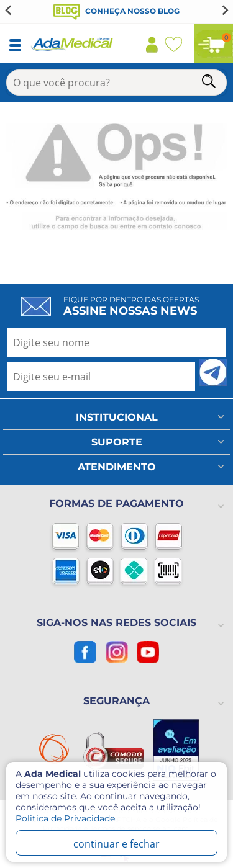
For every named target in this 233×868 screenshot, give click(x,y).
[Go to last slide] (9, 10)
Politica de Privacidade (65, 818)
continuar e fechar (116, 844)
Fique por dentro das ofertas (131, 306)
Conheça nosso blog (116, 11)
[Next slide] (224, 10)
